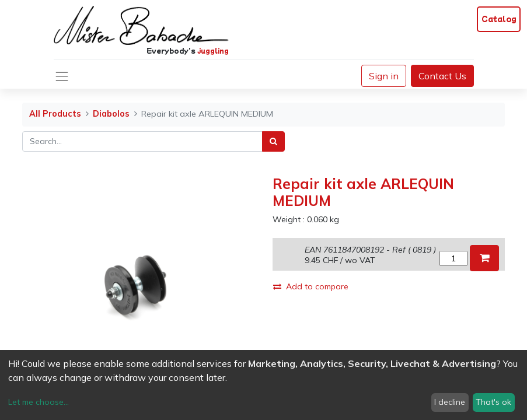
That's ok (493, 402)
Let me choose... (39, 402)
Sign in (384, 76)
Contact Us (442, 76)
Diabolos (111, 114)
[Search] (273, 141)
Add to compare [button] (311, 286)
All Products (55, 114)
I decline (450, 402)
